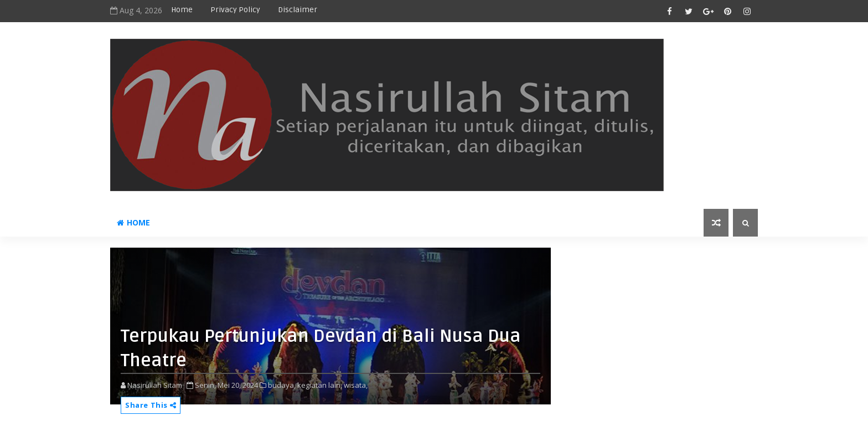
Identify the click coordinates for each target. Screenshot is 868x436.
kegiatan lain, (320, 385)
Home (182, 10)
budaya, (282, 385)
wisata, (356, 385)
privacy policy (235, 10)
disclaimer (298, 10)
